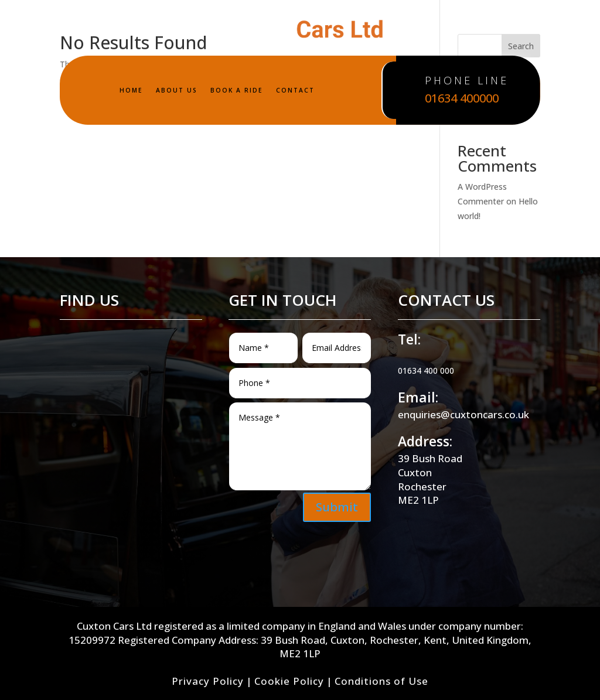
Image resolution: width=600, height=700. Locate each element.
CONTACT (295, 90)
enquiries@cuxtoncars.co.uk (463, 414)
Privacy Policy (208, 681)
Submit (337, 507)
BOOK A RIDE (237, 90)
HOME (131, 90)
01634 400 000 (426, 371)
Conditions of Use (381, 681)
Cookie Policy (289, 681)
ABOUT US (177, 90)
